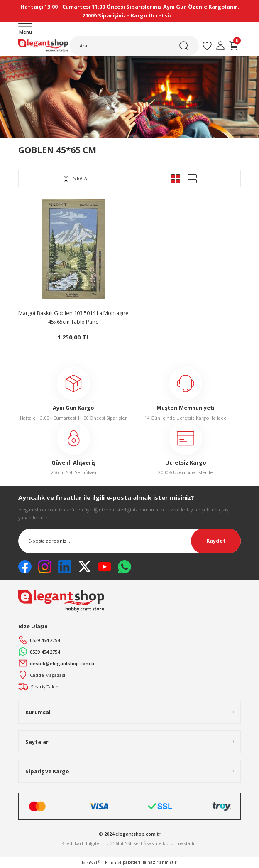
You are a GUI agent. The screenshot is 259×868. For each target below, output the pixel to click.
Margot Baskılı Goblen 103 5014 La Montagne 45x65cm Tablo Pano (73, 317)
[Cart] (234, 46)
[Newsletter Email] (129, 541)
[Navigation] (25, 29)
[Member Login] (220, 46)
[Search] (134, 46)
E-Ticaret (113, 863)
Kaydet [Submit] (216, 541)
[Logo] (43, 46)
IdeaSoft (91, 863)
